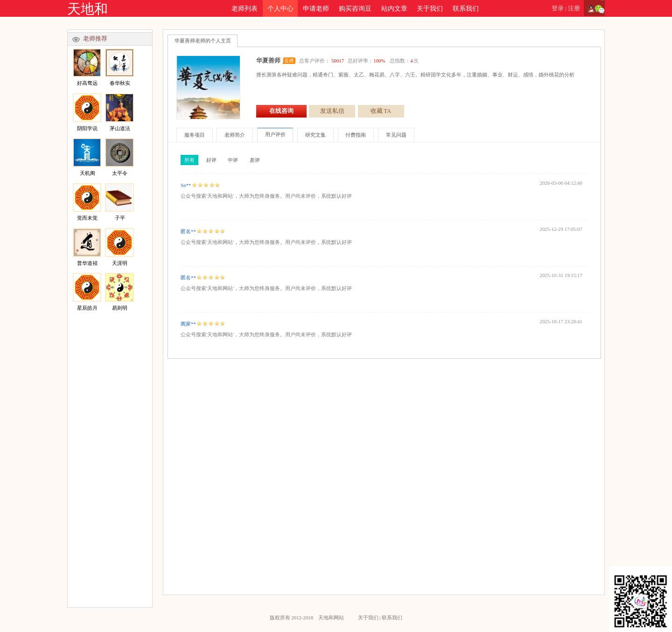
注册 (574, 8)
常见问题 (396, 135)
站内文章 (394, 8)
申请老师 (316, 8)
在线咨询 (281, 111)
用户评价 (275, 134)
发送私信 (332, 111)
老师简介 (235, 135)
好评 (211, 160)
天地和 (87, 9)
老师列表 (245, 8)
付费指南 (356, 135)
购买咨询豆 (355, 8)
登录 (558, 8)
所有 (189, 160)
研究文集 (315, 135)
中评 (233, 160)
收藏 (381, 111)
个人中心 (280, 8)
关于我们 (430, 8)
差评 (255, 160)
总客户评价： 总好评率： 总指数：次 (359, 61)
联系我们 (466, 8)
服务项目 (195, 135)
